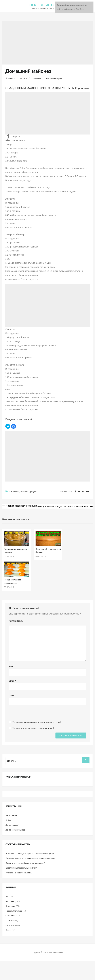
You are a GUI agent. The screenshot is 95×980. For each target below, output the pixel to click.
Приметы (10, 920)
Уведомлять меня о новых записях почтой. (34, 728)
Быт (7, 896)
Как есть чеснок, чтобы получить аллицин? (25, 863)
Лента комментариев (15, 829)
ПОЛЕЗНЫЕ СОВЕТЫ (48, 5)
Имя (12, 666)
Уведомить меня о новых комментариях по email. (37, 722)
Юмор (8, 930)
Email (12, 680)
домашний (14, 492)
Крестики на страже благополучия (21, 867)
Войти (8, 820)
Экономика (11, 925)
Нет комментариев (54, 78)
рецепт (33, 492)
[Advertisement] (47, 42)
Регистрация (11, 815)
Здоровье (10, 901)
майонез (24, 492)
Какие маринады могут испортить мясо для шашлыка (30, 858)
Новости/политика (14, 910)
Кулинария (36, 78)
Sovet (10, 78)
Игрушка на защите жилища (18, 872)
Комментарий (16, 620)
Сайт (11, 695)
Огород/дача (11, 915)
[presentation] (32, 714)
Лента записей (12, 825)
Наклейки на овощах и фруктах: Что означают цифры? (31, 853)
